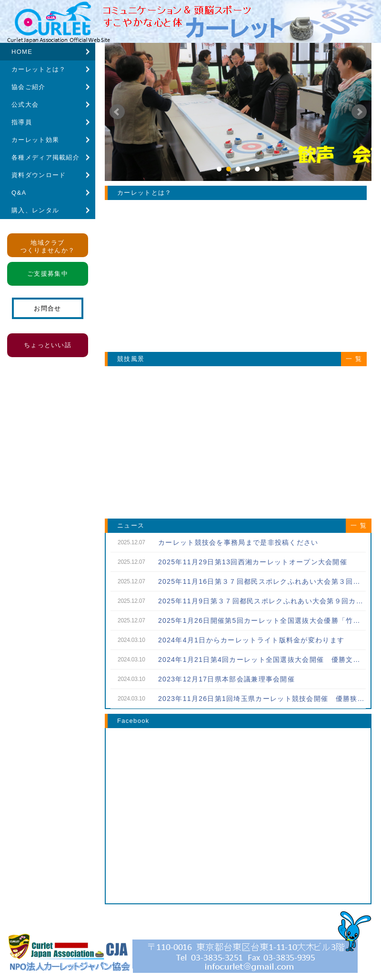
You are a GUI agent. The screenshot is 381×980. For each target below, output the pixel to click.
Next (359, 112)
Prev (117, 112)
